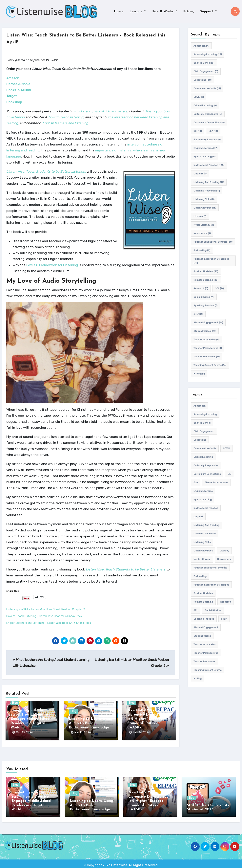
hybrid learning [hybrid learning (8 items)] (204, 157)
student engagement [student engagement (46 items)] (208, 323)
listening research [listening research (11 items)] (207, 191)
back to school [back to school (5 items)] (204, 63)
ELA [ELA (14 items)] (213, 131)
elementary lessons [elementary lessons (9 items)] (207, 140)
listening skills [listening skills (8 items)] (204, 199)
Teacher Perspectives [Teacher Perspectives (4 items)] (208, 348)
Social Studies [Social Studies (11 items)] (204, 297)
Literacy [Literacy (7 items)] (200, 216)
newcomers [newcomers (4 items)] (202, 233)
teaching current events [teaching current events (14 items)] (210, 365)
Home (119, 11)
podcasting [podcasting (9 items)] (202, 250)
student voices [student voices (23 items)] (205, 331)
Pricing (189, 11)
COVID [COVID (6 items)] (199, 97)
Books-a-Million (19, 90)
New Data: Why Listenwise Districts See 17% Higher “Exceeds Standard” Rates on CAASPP (147, 719)
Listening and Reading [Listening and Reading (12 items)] (209, 182)
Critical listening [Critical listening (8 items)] (205, 105)
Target (12, 96)
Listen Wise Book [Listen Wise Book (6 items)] (205, 208)
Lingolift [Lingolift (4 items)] (200, 174)
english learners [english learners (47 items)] (205, 148)
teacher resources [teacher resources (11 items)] (207, 357)
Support (208, 11)
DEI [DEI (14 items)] (198, 131)
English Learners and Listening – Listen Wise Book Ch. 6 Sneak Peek (49, 623)
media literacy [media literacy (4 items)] (204, 225)
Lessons (138, 11)
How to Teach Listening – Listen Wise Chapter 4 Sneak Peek (44, 616)
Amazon (13, 78)
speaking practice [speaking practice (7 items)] (205, 305)
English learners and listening (65, 123)
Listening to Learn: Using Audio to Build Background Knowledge (91, 723)
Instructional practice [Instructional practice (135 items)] (209, 165)
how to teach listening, (66, 117)
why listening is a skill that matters (101, 111)
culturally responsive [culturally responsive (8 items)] (208, 114)
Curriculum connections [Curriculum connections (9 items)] (209, 122)
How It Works (164, 11)
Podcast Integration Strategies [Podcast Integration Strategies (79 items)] (211, 261)
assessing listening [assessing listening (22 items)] (208, 54)
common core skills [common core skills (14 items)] (207, 88)
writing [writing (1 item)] (199, 374)
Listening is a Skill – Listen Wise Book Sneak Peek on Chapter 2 (46, 610)
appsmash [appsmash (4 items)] (201, 46)
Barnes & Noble (18, 84)
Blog (15, 703)
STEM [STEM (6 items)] (198, 314)
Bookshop (14, 102)
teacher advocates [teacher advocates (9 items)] (206, 340)
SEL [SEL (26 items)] (220, 288)
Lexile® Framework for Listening (52, 265)
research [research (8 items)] (201, 288)
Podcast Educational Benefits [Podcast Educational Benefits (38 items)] (213, 242)
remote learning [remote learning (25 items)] (206, 280)
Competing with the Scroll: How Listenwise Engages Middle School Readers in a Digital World (30, 719)
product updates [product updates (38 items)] (206, 271)
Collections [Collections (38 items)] (202, 80)
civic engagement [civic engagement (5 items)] (206, 71)
